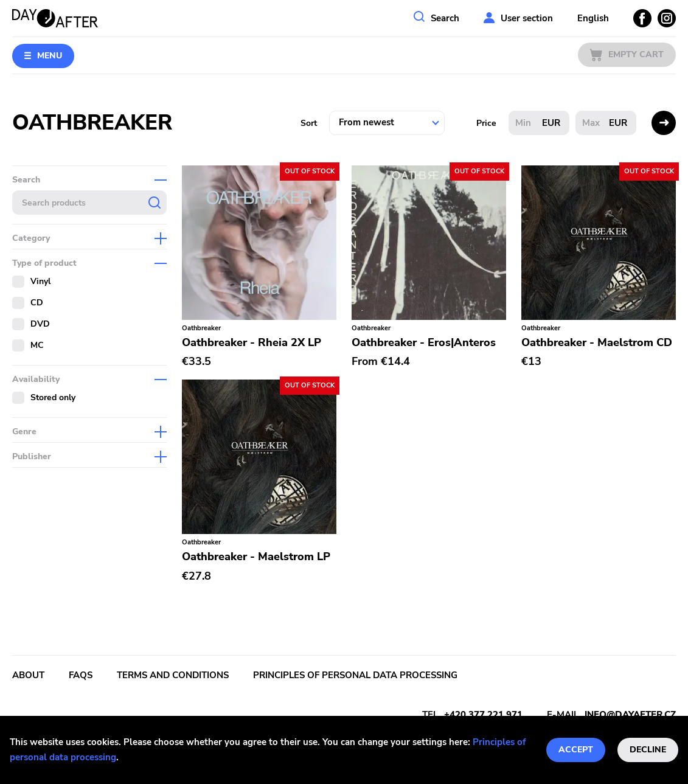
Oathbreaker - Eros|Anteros (424, 342)
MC (37, 345)
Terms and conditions (173, 675)
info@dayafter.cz (630, 715)
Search (445, 18)
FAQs (81, 675)
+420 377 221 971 (483, 715)
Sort (309, 123)
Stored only (53, 397)
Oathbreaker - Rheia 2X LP (252, 342)
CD (37, 303)
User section (527, 18)
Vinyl (40, 281)
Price (486, 123)
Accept (576, 750)
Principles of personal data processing (355, 675)
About (28, 675)
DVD (40, 324)
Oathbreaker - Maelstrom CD (597, 342)
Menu (50, 56)
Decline (648, 750)
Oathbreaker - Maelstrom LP (256, 557)
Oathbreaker (201, 328)
